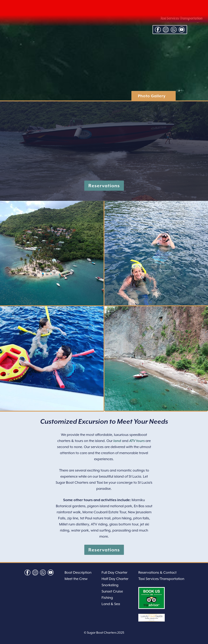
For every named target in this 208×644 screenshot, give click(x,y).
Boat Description (78, 572)
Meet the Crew (76, 579)
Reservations (104, 186)
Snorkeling (110, 585)
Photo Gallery (152, 96)
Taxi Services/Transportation (161, 579)
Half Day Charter (115, 579)
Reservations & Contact (157, 572)
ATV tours (137, 441)
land (117, 441)
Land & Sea (111, 604)
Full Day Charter (114, 572)
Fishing (107, 598)
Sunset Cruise (112, 591)
